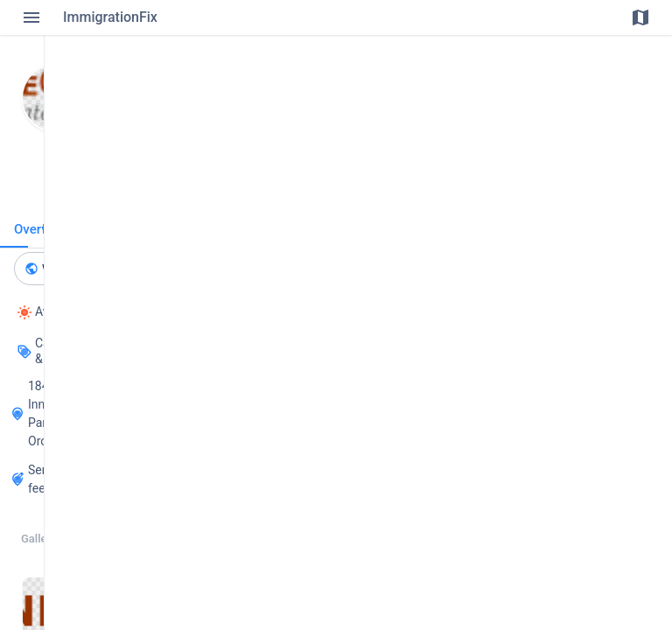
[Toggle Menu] (31, 17)
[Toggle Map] (640, 17)
